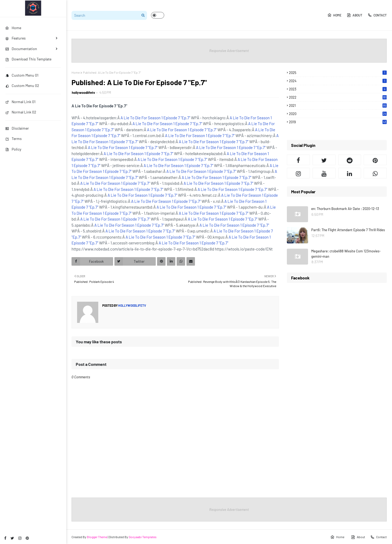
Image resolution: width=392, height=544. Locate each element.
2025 (338, 73)
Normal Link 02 (21, 112)
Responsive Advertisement (229, 51)
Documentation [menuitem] (21, 49)
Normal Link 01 (20, 102)
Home (334, 15)
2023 (338, 89)
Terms (14, 139)
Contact (377, 15)
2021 (338, 106)
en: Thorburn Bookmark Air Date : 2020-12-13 (345, 209)
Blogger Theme (97, 537)
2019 (338, 122)
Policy (13, 149)
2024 (338, 81)
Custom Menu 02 (22, 85)
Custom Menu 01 (22, 75)
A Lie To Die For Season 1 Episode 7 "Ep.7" (155, 118)
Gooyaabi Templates (143, 537)
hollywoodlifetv (83, 93)
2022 (338, 97)
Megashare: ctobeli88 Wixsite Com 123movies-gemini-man (346, 254)
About (355, 15)
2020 (338, 114)
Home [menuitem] (13, 28)
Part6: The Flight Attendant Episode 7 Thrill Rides (348, 230)
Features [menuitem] (15, 38)
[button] (158, 15)
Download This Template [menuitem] (28, 59)
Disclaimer (17, 128)
